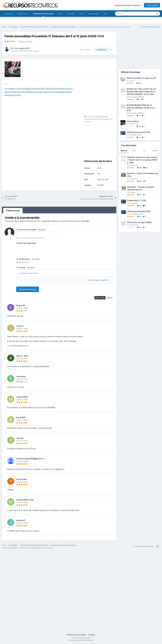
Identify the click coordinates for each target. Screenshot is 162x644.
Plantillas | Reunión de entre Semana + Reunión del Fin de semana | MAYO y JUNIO (142, 160)
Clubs (60, 14)
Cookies (91, 635)
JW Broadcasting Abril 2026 (138, 132)
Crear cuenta (152, 5)
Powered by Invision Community (81, 640)
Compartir (86, 50)
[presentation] (36, 250)
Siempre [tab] (155, 151)
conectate (85, 221)
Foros (82, 14)
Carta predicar (133, 121)
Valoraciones (94, 14)
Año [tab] (145, 151)
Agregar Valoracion (28, 289)
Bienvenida (9, 14)
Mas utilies (100, 298)
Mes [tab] (134, 151)
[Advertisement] (100, 99)
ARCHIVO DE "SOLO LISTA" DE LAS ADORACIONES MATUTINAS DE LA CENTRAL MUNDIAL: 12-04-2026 (141, 92)
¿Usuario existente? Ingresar (128, 5)
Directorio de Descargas (43, 15)
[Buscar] (129, 14)
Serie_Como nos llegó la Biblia (139, 222)
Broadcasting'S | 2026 (137, 200)
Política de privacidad (76, 635)
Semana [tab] (124, 151)
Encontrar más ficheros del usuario (25, 51)
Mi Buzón (71, 14)
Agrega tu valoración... (29, 273)
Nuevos (109, 298)
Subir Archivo (23, 14)
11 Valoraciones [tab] (13, 211)
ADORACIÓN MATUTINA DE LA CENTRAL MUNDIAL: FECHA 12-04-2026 (141, 108)
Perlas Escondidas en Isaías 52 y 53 (141, 78)
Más (105, 14)
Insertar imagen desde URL (98, 280)
